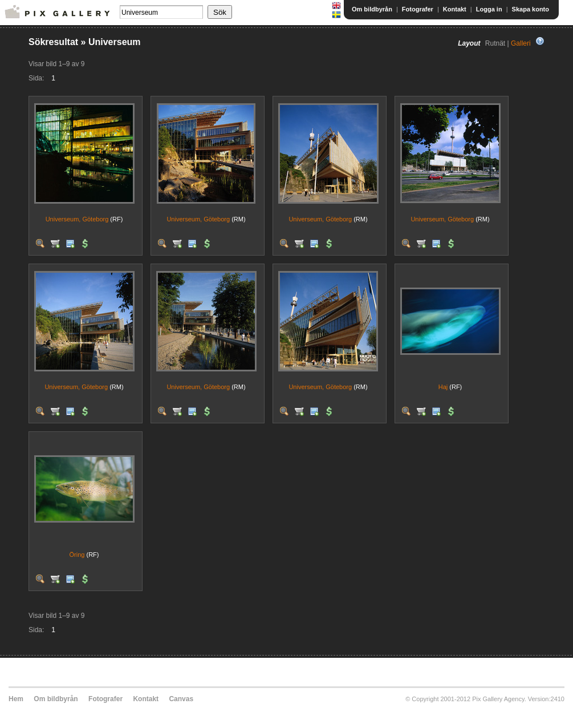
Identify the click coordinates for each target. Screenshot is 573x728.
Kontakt (455, 9)
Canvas (181, 699)
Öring (77, 555)
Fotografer (418, 9)
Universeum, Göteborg (77, 219)
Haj (443, 387)
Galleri (521, 43)
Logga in (489, 9)
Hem (16, 699)
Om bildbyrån (372, 9)
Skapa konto (531, 9)
